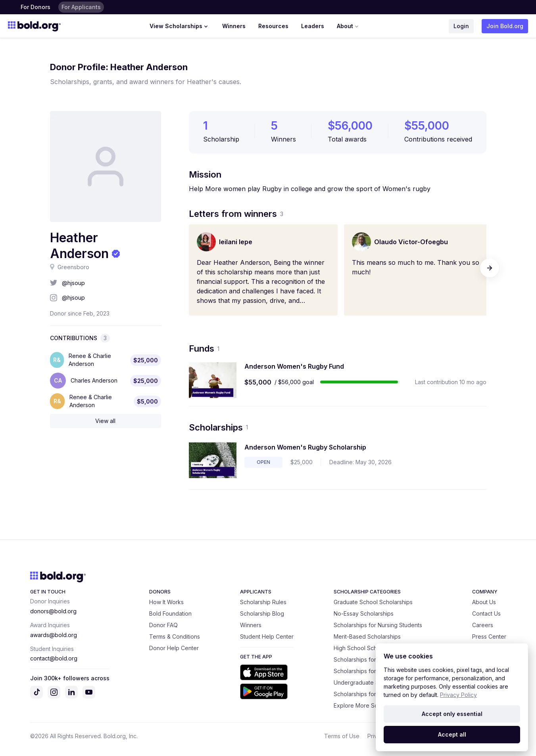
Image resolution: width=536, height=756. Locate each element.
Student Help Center (267, 636)
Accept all (452, 734)
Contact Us (486, 613)
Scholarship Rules (263, 602)
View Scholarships (180, 26)
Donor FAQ (163, 625)
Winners (234, 26)
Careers (483, 625)
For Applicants (81, 7)
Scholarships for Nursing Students (378, 625)
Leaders (313, 26)
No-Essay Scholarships (364, 613)
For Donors (36, 7)
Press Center (489, 636)
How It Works (166, 602)
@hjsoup (73, 283)
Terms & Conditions (175, 636)
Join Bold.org (505, 26)
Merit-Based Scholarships (367, 636)
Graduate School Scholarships (373, 602)
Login (461, 26)
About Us (484, 602)
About (349, 26)
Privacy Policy (458, 695)
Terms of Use (342, 736)
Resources (273, 26)
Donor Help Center (174, 648)
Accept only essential (452, 714)
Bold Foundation (170, 613)
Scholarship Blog (262, 613)
